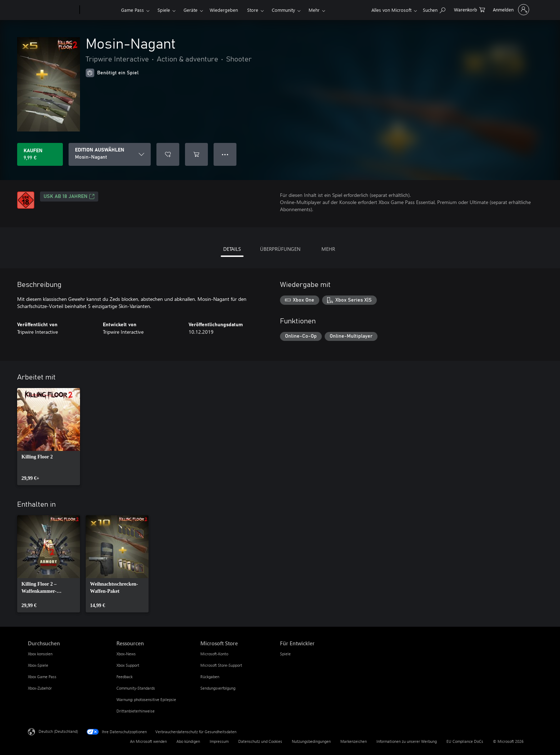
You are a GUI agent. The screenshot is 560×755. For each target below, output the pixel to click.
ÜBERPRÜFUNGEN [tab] (280, 249)
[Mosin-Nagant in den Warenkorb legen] (196, 154)
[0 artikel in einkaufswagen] (469, 9)
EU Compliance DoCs (465, 741)
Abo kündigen (188, 741)
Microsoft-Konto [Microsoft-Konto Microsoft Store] (214, 654)
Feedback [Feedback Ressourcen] (124, 677)
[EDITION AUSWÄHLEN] (110, 154)
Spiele (164, 10)
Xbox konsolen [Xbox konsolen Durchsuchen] (40, 654)
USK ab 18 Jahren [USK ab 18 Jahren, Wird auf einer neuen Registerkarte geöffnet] (69, 197)
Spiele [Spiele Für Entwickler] (285, 654)
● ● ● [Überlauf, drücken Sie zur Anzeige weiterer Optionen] (225, 154)
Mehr (314, 10)
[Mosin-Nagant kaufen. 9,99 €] (40, 154)
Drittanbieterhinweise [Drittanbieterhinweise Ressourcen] (136, 711)
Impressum (219, 741)
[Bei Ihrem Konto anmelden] (510, 10)
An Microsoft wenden (148, 741)
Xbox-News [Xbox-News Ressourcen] (126, 654)
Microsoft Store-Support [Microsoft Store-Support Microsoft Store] (221, 665)
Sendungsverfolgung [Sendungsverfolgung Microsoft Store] (218, 688)
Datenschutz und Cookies (260, 741)
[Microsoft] (52, 10)
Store (253, 10)
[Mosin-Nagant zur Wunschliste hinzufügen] (168, 154)
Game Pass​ (132, 10)
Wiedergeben (224, 10)
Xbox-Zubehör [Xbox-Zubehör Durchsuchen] (40, 688)
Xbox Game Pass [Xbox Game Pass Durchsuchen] (42, 677)
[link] (49, 437)
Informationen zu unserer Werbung (407, 741)
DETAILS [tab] (232, 249)
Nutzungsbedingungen (311, 741)
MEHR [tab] (328, 249)
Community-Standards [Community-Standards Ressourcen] (136, 688)
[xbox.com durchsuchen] (434, 9)
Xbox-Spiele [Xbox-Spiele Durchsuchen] (38, 665)
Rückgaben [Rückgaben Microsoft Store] (210, 677)
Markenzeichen (354, 741)
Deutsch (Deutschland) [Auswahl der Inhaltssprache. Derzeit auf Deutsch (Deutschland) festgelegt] (58, 731)
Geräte (191, 10)
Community (283, 10)
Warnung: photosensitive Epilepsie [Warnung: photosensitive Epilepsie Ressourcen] (146, 699)
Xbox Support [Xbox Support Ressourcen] (128, 665)
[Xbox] (99, 10)
